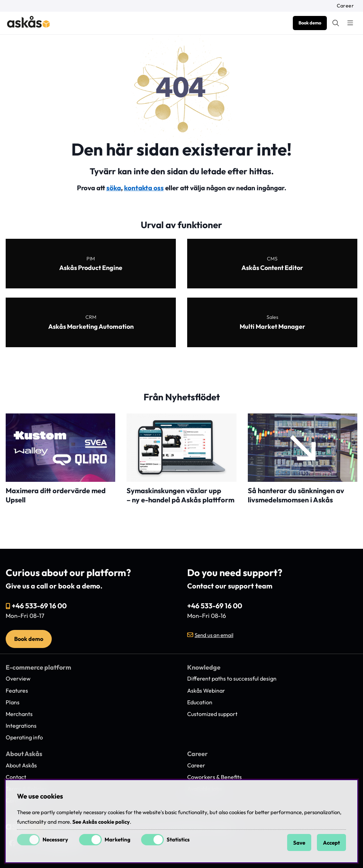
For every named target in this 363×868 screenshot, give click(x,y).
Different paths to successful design (232, 678)
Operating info (24, 737)
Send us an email (214, 635)
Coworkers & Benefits (214, 777)
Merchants (19, 714)
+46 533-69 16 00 (39, 606)
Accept (331, 843)
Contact (16, 777)
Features (17, 691)
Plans (13, 702)
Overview (18, 678)
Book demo (310, 23)
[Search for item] (336, 23)
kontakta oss (144, 188)
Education (200, 702)
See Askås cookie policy (101, 822)
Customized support (212, 714)
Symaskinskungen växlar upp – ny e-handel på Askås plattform (180, 495)
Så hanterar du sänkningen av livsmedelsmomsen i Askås (296, 495)
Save (299, 843)
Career (345, 6)
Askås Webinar (206, 691)
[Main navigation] (350, 23)
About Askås (21, 765)
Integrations (21, 726)
